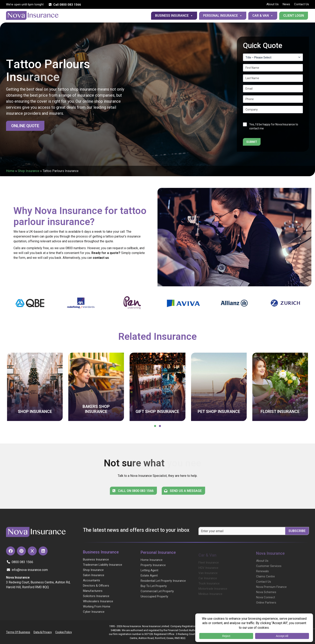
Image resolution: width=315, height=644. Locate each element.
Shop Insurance (29, 171)
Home (10, 171)
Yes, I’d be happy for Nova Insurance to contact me (274, 126)
